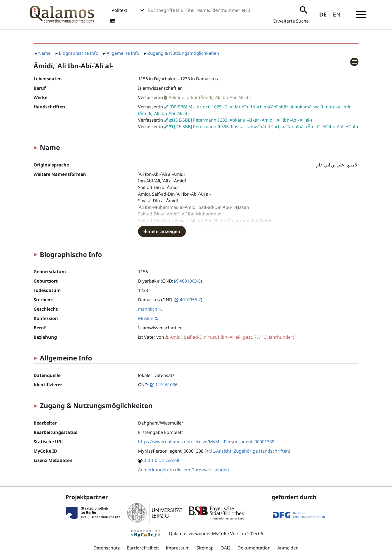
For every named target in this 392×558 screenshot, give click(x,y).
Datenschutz (107, 548)
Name (44, 53)
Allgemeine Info (123, 53)
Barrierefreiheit (143, 548)
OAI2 (226, 548)
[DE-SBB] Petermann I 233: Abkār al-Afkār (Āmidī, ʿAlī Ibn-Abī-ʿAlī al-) (243, 120)
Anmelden (288, 548)
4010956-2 (190, 300)
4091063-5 (190, 281)
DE (323, 14)
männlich (150, 309)
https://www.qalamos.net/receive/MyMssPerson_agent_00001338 (206, 442)
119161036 (166, 385)
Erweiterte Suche (291, 21)
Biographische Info (79, 53)
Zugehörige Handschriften (261, 451)
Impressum (178, 548)
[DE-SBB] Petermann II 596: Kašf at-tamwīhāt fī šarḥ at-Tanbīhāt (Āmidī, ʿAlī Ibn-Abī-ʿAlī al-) (266, 127)
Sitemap (205, 548)
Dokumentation (254, 548)
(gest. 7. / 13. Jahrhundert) (233, 337)
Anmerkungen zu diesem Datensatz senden (183, 470)
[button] (361, 15)
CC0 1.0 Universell (161, 460)
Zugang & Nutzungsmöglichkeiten (183, 53)
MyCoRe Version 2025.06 (238, 534)
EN (337, 14)
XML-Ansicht (219, 451)
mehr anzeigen (162, 231)
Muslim (148, 318)
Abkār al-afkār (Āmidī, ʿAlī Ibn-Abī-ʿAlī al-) (210, 97)
